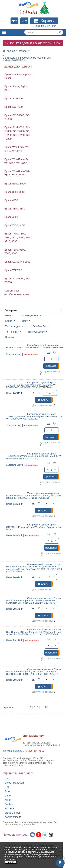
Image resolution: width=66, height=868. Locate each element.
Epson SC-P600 (14, 107)
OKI (7, 787)
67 (47, 707)
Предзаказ (50, 366)
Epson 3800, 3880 (15, 192)
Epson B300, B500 (15, 184)
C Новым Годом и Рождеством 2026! (33, 43)
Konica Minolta (13, 817)
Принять (10, 862)
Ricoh (8, 791)
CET (7, 779)
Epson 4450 (11, 200)
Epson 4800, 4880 (15, 209)
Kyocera (9, 808)
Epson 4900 (11, 217)
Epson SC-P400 (14, 98)
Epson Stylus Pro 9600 (17, 262)
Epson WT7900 (13, 270)
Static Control (12, 813)
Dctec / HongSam (15, 783)
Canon (8, 796)
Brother (9, 804)
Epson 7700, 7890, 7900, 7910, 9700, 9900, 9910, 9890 (18, 237)
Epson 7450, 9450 (15, 225)
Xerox (8, 800)
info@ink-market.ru (12, 751)
